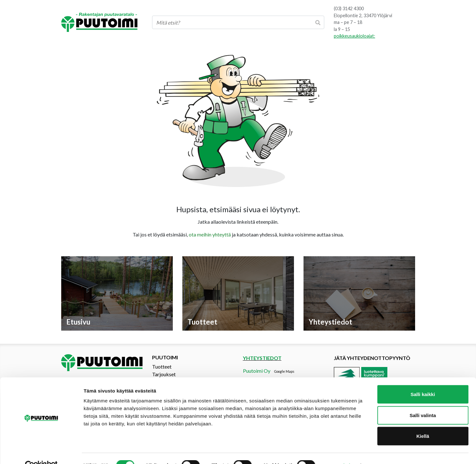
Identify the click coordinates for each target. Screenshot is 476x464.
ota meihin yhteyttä (210, 234)
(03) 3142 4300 (349, 8)
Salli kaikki (423, 380)
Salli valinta (423, 401)
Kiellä (423, 422)
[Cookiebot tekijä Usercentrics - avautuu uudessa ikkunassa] (41, 452)
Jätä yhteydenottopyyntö (372, 358)
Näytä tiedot (341, 451)
